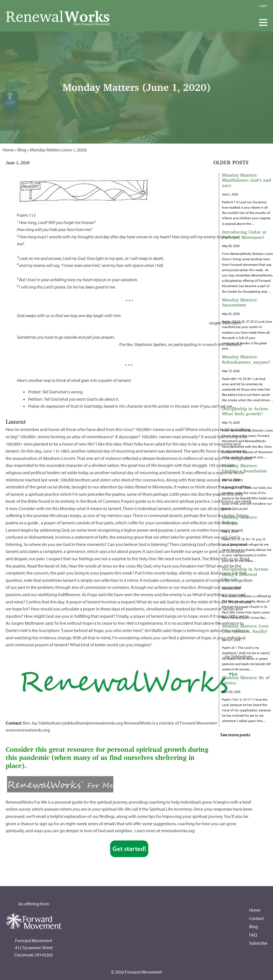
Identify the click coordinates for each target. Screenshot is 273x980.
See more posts (235, 735)
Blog (22, 150)
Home (8, 150)
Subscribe (258, 943)
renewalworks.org (178, 831)
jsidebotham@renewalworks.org (93, 723)
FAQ (253, 935)
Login (263, 5)
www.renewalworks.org (28, 730)
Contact (256, 918)
